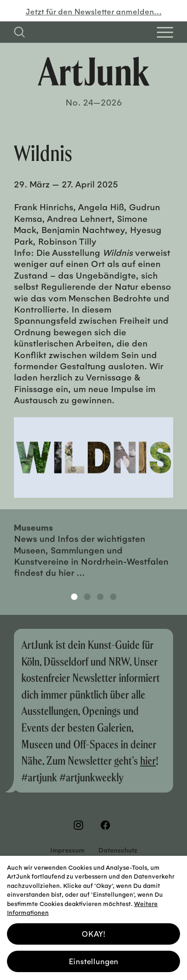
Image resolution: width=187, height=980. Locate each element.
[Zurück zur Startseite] (94, 71)
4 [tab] (113, 597)
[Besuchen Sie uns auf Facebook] (107, 825)
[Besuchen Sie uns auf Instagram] (80, 825)
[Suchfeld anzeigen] (19, 32)
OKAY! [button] (93, 929)
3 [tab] (100, 597)
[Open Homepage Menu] (165, 32)
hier (148, 760)
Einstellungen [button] (93, 957)
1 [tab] (74, 597)
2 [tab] (87, 597)
